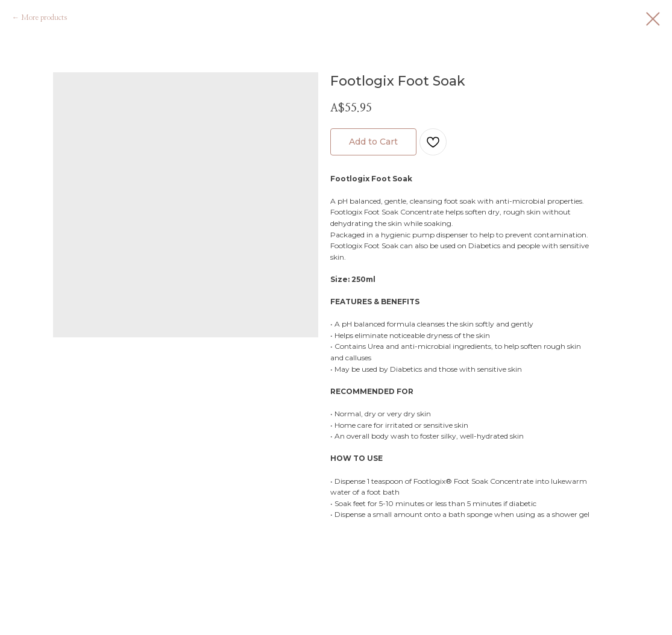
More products (44, 17)
